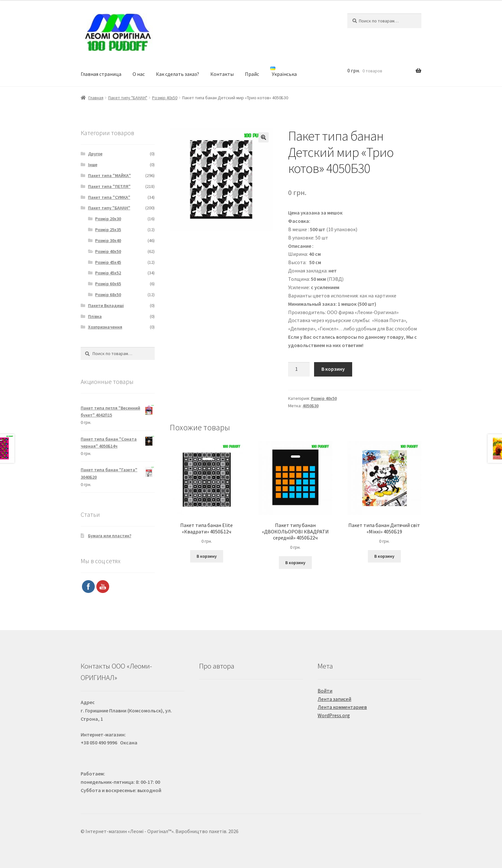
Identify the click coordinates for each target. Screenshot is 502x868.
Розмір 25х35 (108, 230)
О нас (139, 74)
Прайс (252, 74)
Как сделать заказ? (178, 74)
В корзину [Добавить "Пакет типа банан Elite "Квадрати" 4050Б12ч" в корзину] (207, 556)
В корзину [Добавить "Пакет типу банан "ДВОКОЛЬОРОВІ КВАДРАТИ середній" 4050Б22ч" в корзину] (295, 563)
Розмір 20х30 (108, 219)
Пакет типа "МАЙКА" (109, 175)
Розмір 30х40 (108, 240)
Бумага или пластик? (110, 536)
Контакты (222, 74)
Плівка (95, 316)
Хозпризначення (105, 327)
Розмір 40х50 (165, 98)
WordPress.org (334, 715)
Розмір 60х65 (108, 284)
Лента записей (334, 699)
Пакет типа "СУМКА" (109, 197)
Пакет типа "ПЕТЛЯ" (109, 186)
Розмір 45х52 (108, 273)
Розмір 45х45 (108, 262)
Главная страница (101, 74)
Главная (96, 98)
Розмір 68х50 (108, 295)
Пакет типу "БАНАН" (128, 98)
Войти (325, 691)
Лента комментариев (342, 707)
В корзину (333, 369)
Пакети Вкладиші (106, 305)
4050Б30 (311, 406)
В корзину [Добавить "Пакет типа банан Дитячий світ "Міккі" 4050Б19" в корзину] (384, 556)
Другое (95, 154)
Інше (93, 165)
